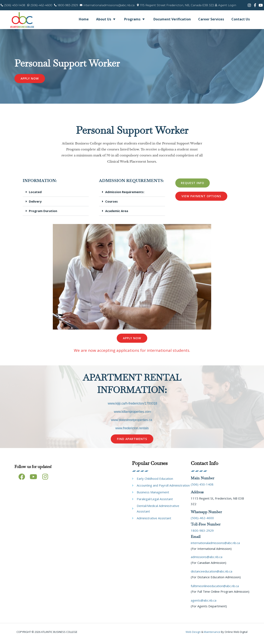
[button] (56, 196)
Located (35, 195)
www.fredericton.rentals (132, 432)
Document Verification (172, 19)
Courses (111, 205)
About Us (106, 19)
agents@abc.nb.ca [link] (204, 604)
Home (84, 19)
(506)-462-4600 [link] (202, 521)
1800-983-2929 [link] (202, 534)
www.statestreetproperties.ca (132, 423)
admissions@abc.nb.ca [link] (207, 560)
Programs (135, 19)
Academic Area (117, 214)
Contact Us (241, 19)
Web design (193, 635)
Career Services (211, 19)
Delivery (35, 205)
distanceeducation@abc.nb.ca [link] (212, 575)
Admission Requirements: (125, 195)
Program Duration (43, 214)
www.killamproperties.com (132, 415)
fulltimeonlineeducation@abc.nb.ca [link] (215, 589)
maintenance (212, 635)
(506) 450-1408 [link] (202, 488)
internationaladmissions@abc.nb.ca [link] (215, 546)
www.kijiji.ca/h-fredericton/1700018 (132, 407)
